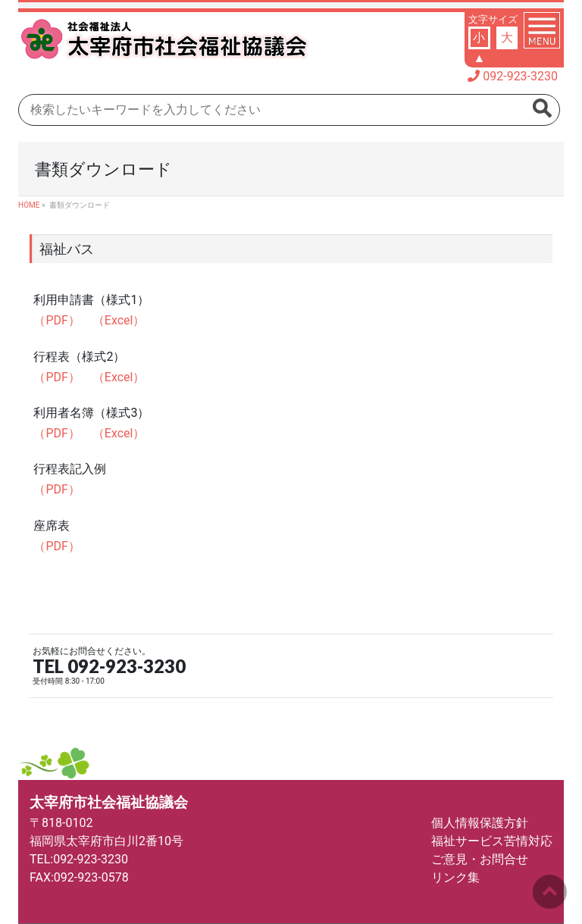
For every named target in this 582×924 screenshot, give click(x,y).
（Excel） (119, 320)
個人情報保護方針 (480, 823)
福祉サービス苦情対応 (492, 841)
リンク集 (455, 877)
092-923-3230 (520, 76)
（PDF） (56, 320)
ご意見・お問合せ (480, 859)
